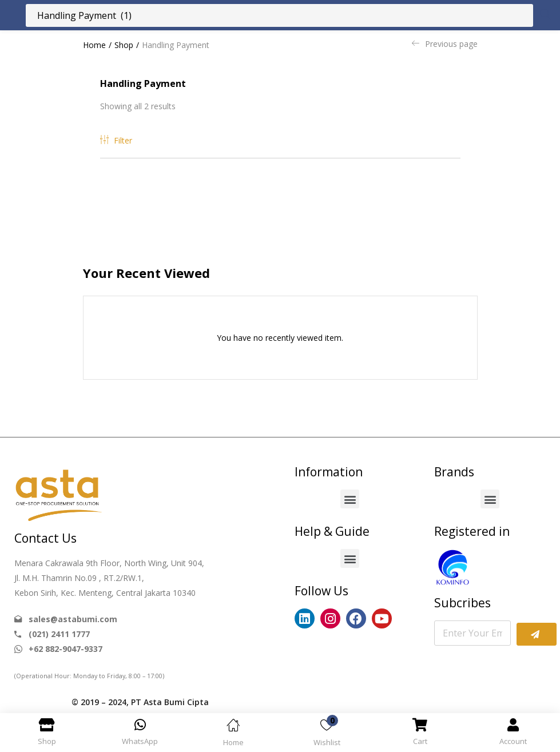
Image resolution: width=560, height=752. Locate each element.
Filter (116, 140)
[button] (350, 499)
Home (94, 45)
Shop (124, 45)
